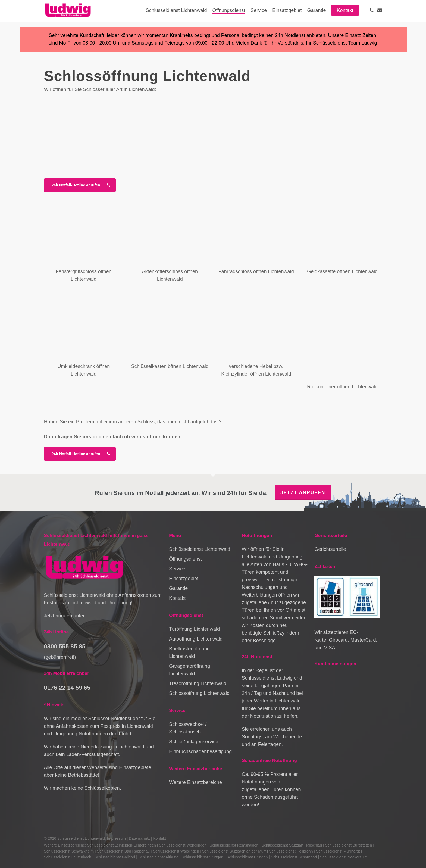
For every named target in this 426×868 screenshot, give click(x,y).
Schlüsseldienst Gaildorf (115, 857)
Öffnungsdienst (185, 559)
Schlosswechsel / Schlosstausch (188, 728)
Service (177, 569)
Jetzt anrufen (303, 493)
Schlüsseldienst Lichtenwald (200, 549)
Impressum (116, 838)
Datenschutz (139, 838)
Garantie (178, 588)
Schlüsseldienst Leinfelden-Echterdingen (122, 845)
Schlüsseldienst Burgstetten (349, 845)
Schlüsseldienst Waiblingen (176, 851)
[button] (80, 185)
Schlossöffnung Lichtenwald (199, 693)
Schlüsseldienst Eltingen (247, 857)
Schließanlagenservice (194, 742)
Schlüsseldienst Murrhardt (338, 851)
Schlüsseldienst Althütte (158, 857)
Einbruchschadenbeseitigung (200, 751)
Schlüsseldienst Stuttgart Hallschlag (292, 845)
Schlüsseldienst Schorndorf (294, 857)
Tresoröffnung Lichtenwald (198, 683)
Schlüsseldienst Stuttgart (202, 857)
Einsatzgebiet (184, 579)
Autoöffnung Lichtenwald (196, 639)
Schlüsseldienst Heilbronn (291, 851)
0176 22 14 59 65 (67, 688)
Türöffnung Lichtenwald (194, 629)
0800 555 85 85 (65, 646)
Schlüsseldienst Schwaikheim (69, 851)
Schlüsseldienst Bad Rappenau (123, 851)
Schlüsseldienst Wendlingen (183, 845)
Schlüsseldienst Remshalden (234, 845)
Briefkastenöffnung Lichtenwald (189, 652)
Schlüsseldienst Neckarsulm (344, 857)
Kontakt (177, 598)
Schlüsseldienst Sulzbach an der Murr (234, 851)
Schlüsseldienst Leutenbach (68, 857)
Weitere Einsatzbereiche (195, 782)
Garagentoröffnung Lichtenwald (189, 670)
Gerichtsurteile (330, 549)
